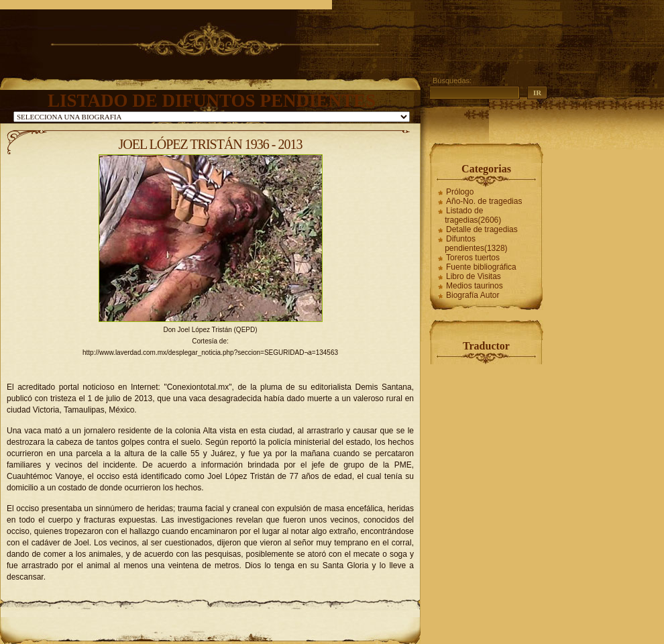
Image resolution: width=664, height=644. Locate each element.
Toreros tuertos (473, 258)
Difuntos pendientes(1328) (476, 244)
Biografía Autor (473, 295)
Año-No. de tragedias (484, 201)
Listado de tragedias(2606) (473, 215)
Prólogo (460, 192)
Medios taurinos (475, 286)
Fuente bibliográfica (481, 267)
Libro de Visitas (474, 276)
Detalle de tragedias (482, 229)
